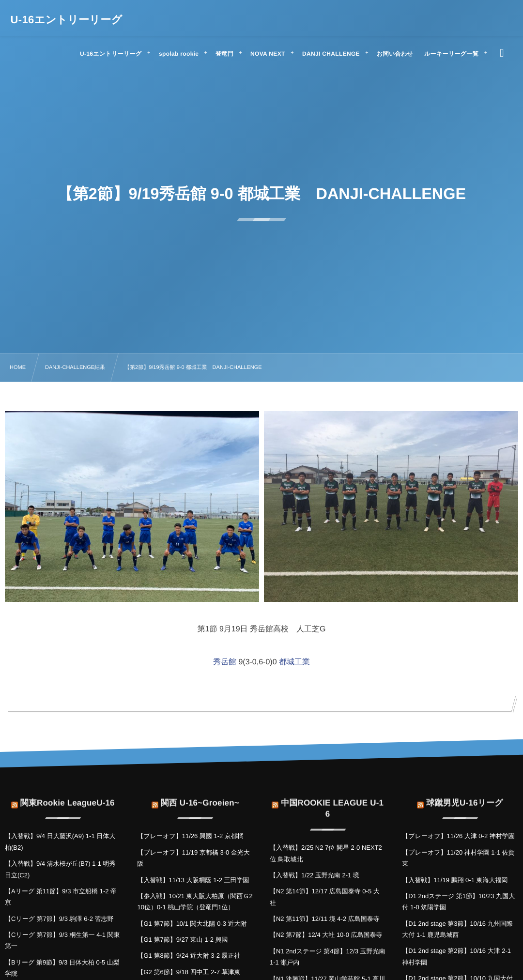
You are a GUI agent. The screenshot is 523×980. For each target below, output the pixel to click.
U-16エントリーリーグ (67, 20)
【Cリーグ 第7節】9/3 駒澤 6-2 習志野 (59, 919)
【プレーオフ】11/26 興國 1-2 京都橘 (190, 836)
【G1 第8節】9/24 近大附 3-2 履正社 (189, 956)
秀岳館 (225, 662)
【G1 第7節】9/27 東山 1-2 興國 (182, 940)
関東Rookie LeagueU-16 (68, 797)
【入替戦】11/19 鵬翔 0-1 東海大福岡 (455, 880)
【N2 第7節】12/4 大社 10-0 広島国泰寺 (326, 935)
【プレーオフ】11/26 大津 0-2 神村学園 (458, 836)
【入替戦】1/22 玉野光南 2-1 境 (315, 875)
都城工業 (294, 662)
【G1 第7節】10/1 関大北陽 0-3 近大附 (192, 924)
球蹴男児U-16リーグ (465, 797)
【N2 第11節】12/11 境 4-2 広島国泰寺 (325, 919)
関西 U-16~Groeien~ (200, 797)
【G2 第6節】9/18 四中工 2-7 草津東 (189, 972)
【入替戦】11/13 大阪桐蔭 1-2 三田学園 (193, 880)
